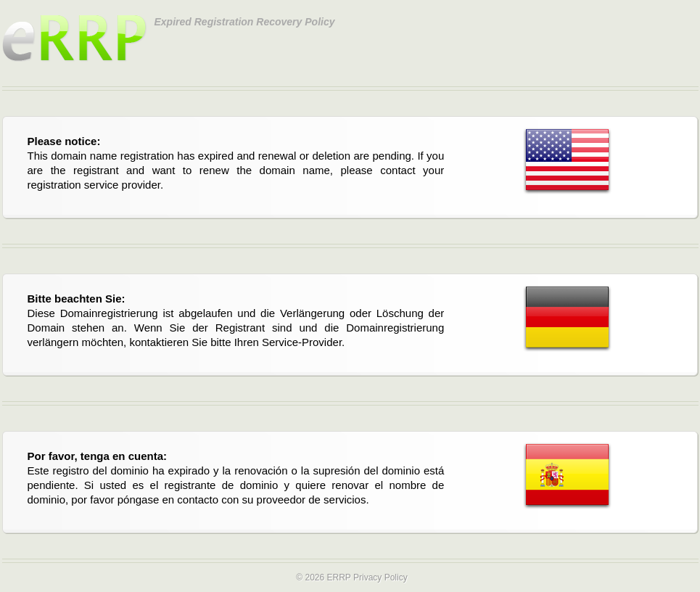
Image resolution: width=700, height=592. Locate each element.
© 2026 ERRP (323, 577)
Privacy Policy (380, 577)
